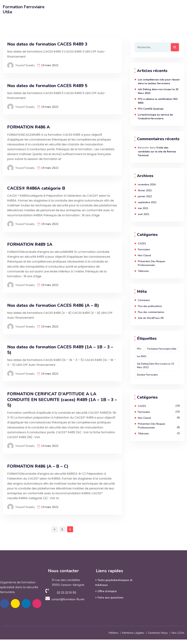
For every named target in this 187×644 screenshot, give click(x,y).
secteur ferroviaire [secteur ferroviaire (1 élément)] (147, 375)
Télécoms (143, 271)
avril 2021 (144, 214)
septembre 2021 (147, 202)
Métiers (113, 632)
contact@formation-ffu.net (68, 599)
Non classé (144, 255)
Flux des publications (150, 306)
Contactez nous (158, 632)
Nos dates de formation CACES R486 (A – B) (53, 305)
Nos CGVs (178, 632)
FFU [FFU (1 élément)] (139, 349)
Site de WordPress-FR (151, 318)
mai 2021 (143, 208)
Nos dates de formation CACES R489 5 (47, 86)
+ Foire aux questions (109, 598)
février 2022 (145, 190)
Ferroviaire (144, 249)
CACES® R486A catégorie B (36, 188)
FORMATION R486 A (29, 127)
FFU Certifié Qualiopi (151, 109)
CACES (142, 244)
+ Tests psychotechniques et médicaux (114, 583)
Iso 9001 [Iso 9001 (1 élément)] (142, 356)
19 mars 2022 (50, 65)
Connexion (144, 300)
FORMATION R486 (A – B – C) (38, 466)
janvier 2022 (145, 196)
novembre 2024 (147, 185)
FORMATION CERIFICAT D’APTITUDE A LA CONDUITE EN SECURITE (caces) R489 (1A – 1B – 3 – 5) (62, 400)
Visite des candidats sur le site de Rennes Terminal (157, 152)
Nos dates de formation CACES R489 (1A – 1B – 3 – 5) (60, 350)
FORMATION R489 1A (30, 244)
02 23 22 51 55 (67, 593)
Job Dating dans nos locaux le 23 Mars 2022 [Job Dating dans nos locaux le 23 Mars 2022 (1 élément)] (156, 366)
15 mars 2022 (50, 446)
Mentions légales (133, 632)
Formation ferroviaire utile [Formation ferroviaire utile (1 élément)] (162, 349)
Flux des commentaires (151, 312)
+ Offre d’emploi (106, 591)
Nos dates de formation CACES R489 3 (47, 44)
